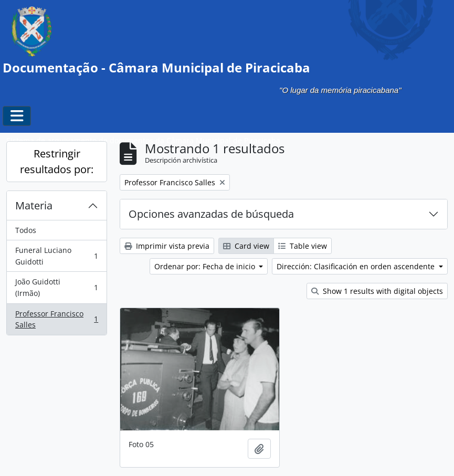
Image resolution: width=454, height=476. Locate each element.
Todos (26, 230)
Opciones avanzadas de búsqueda (211, 214)
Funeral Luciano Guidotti (56, 256)
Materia (34, 205)
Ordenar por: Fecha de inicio (206, 266)
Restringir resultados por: (57, 161)
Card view (246, 246)
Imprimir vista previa (167, 246)
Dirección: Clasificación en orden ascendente (357, 266)
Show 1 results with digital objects (377, 291)
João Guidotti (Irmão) (56, 287)
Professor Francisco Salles (56, 319)
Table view (303, 246)
